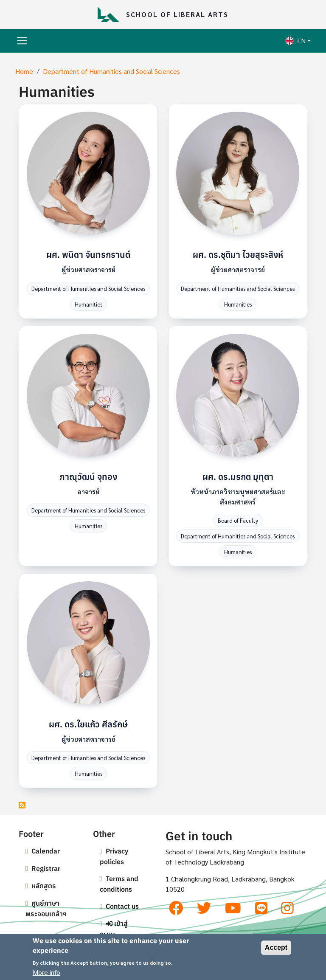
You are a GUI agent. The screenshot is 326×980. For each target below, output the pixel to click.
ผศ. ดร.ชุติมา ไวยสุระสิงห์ (238, 255)
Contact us (122, 906)
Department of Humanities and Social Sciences (111, 71)
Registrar (46, 868)
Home (24, 71)
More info (46, 972)
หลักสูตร (44, 886)
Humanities (89, 304)
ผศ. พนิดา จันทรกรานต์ (88, 255)
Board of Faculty (238, 520)
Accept (276, 948)
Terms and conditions (119, 884)
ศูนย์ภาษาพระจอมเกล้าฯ (46, 908)
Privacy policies (114, 856)
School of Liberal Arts (177, 14)
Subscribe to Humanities (22, 805)
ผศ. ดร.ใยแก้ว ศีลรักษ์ (88, 724)
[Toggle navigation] (22, 41)
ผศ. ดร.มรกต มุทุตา (238, 477)
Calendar (46, 851)
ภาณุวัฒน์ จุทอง (88, 477)
